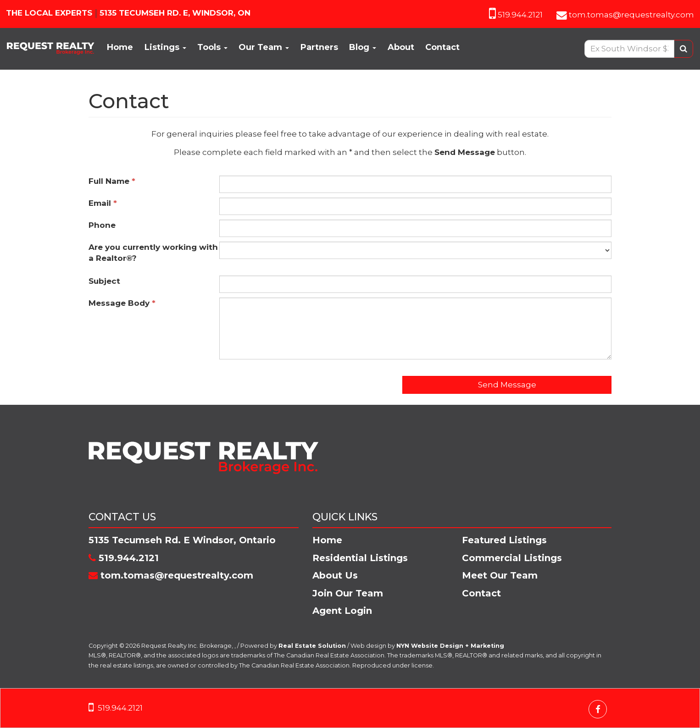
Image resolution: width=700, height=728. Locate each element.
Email (103, 203)
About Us (335, 575)
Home (120, 47)
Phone (104, 225)
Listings (165, 47)
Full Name (112, 181)
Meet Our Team (500, 575)
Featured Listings (504, 540)
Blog (363, 47)
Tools (212, 47)
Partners (319, 47)
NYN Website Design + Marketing (450, 646)
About (401, 47)
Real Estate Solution (312, 646)
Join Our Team (348, 593)
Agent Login (342, 611)
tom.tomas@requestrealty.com (631, 15)
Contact (442, 47)
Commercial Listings (512, 558)
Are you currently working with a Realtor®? (153, 253)
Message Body (122, 303)
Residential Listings (360, 558)
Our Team (264, 47)
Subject (107, 281)
